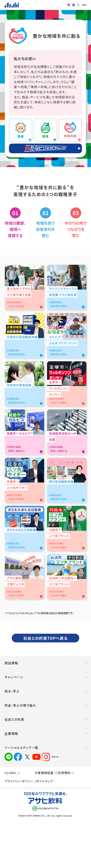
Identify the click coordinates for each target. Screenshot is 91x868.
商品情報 (11, 710)
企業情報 (11, 780)
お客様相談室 (44, 820)
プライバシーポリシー (19, 828)
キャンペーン (14, 724)
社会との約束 (14, 766)
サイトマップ (45, 828)
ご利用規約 (63, 820)
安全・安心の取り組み (20, 752)
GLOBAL (11, 820)
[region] (45, 89)
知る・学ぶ (12, 738)
